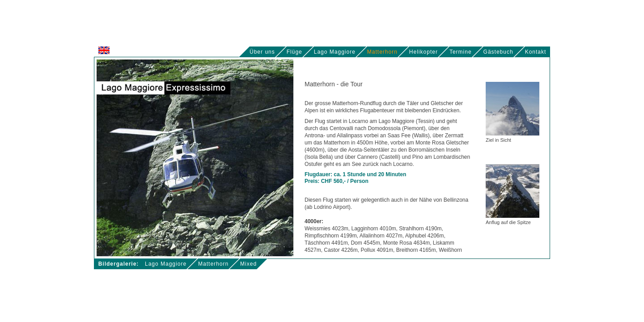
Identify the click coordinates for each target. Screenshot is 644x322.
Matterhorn (382, 52)
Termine (461, 52)
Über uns (262, 52)
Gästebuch (498, 52)
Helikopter (424, 52)
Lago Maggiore (335, 52)
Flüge (294, 52)
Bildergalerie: (119, 264)
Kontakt (538, 52)
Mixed (248, 264)
